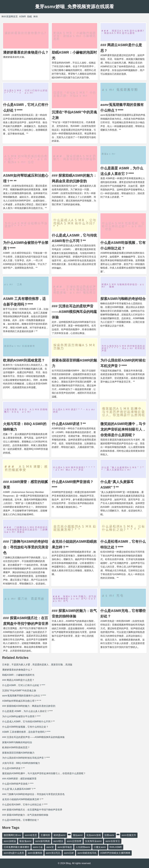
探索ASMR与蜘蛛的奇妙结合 (123, 299)
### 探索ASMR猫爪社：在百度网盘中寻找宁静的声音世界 (32, 810)
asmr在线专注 (113, 841)
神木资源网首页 (10, 17)
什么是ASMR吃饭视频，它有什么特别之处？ (25, 727)
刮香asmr (109, 835)
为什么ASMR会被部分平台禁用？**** (21, 716)
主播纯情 (45, 835)
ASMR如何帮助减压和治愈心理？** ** (22, 701)
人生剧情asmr (83, 847)
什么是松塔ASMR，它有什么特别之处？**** (25, 805)
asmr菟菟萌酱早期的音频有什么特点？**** (24, 696)
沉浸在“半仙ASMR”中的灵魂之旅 (19, 691)
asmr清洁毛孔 (53, 853)
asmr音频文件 (129, 835)
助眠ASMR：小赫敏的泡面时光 (18, 675)
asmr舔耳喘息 (65, 847)
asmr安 (50, 847)
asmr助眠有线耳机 (87, 853)
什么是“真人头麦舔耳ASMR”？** (19, 789)
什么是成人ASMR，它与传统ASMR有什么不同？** (28, 722)
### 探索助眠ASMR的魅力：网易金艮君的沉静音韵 (29, 706)
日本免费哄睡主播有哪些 (16, 847)
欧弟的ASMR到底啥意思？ (24, 360)
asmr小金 (38, 847)
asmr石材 (69, 853)
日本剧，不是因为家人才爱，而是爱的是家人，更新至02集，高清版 (37, 665)
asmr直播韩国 (35, 853)
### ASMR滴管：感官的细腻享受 (19, 779)
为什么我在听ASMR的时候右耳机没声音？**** (26, 758)
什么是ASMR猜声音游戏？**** (18, 784)
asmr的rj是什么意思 (14, 853)
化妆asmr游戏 (94, 835)
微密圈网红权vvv (12, 835)
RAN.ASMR (116, 847)
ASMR (22, 17)
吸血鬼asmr (26, 841)
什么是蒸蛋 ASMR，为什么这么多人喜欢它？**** (28, 711)
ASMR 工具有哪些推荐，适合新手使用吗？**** (26, 732)
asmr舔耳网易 (42, 841)
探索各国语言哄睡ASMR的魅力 (18, 753)
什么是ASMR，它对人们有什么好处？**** (24, 685)
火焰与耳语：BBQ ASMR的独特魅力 (21, 763)
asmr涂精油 (10, 841)
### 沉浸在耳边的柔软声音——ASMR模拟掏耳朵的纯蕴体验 (74, 312)
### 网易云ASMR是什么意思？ (18, 680)
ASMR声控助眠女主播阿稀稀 (115, 853)
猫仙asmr (78, 835)
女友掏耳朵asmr (93, 841)
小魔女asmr (100, 847)
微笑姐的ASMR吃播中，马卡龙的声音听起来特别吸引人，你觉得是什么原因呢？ (123, 429)
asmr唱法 (58, 841)
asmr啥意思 (31, 835)
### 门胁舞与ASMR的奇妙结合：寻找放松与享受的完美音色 (26, 547)
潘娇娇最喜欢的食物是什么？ (26, 52)
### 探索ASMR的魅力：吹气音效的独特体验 (25, 815)
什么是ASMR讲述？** (69, 424)
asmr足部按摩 (74, 841)
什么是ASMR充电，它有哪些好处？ (21, 820)
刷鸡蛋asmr (60, 835)
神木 (36, 17)
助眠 (30, 17)
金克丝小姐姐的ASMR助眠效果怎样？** (23, 799)
